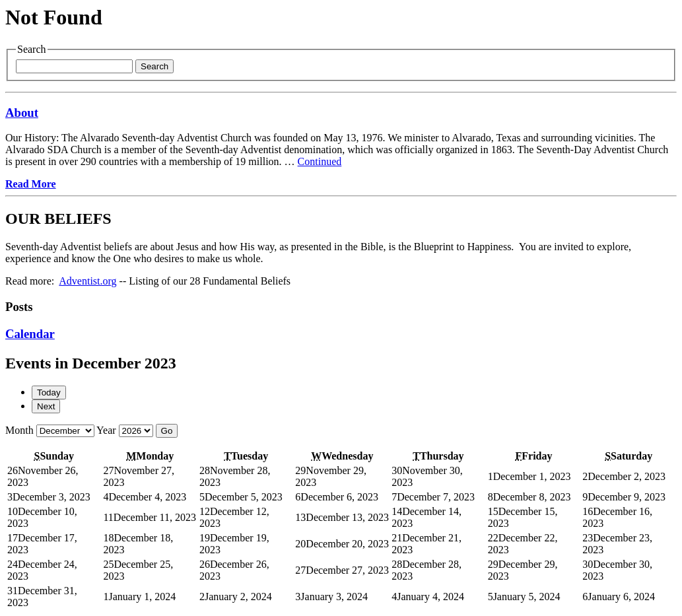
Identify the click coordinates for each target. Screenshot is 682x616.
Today (49, 393)
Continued (320, 161)
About (22, 113)
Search (154, 66)
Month (19, 430)
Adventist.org (87, 281)
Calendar (30, 334)
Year (106, 430)
